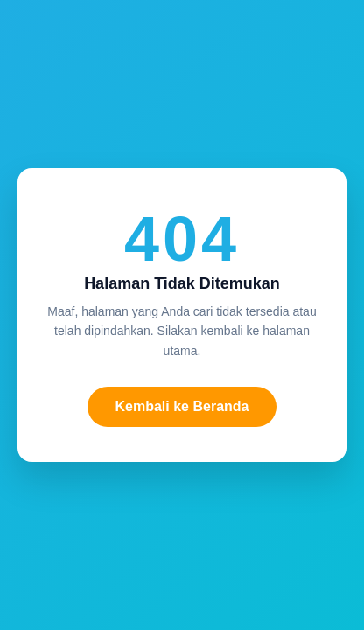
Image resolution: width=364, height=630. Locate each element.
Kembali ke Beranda (182, 406)
